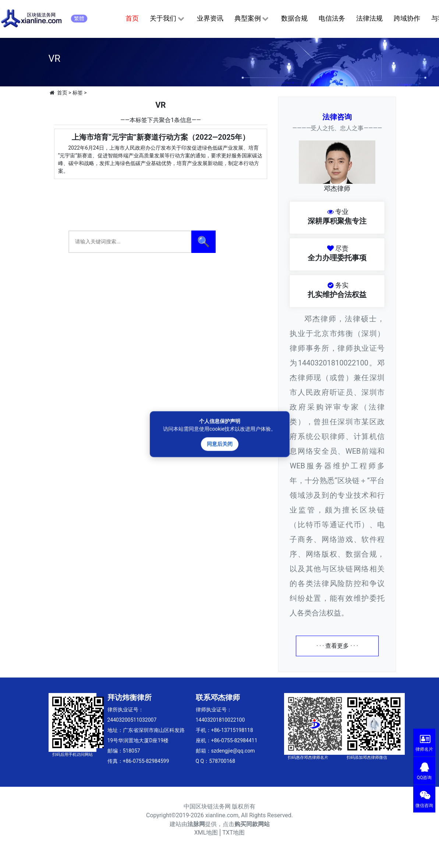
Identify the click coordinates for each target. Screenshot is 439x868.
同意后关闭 (220, 444)
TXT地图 (233, 833)
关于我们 (168, 19)
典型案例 (252, 19)
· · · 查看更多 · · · (337, 646)
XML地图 (206, 833)
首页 (132, 18)
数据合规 (294, 18)
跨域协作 (407, 18)
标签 (78, 93)
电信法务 (332, 18)
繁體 (79, 18)
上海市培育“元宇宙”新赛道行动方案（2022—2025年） (161, 137)
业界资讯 (210, 18)
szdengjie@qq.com (233, 751)
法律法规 (369, 18)
